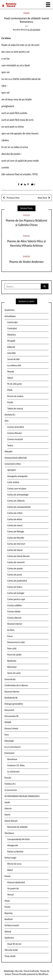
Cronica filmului (14, 433)
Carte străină (13, 482)
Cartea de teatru (15, 587)
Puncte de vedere (15, 396)
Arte (7, 421)
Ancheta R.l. (10, 415)
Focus (10, 636)
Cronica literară (14, 618)
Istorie (7, 815)
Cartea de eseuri (15, 525)
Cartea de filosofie (16, 538)
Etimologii (9, 741)
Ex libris (11, 630)
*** (26, 27)
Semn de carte (14, 673)
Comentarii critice (13, 464)
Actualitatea (10, 316)
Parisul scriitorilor (15, 852)
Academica (10, 310)
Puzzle (10, 402)
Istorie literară (11, 821)
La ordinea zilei (14, 365)
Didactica (12, 335)
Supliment (9, 938)
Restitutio (12, 661)
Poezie (26, 13)
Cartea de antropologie (18, 495)
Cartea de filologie (16, 531)
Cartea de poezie (15, 568)
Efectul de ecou (14, 864)
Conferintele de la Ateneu (16, 685)
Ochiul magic (10, 858)
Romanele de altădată (17, 827)
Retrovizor (12, 667)
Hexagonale (13, 845)
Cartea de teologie (16, 593)
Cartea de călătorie (16, 501)
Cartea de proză (15, 575)
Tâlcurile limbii (11, 950)
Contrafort (12, 328)
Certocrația (12, 322)
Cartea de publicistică (17, 581)
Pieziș (10, 390)
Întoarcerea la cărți (16, 642)
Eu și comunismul (13, 747)
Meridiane (9, 833)
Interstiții (11, 353)
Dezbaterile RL (11, 698)
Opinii (10, 378)
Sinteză (8, 932)
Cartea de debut (15, 519)
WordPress (43, 974)
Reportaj (8, 913)
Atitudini (8, 451)
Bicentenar (12, 759)
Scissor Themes (12, 974)
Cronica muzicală (15, 439)
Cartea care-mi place (17, 489)
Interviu (8, 808)
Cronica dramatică (16, 427)
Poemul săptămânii (16, 882)
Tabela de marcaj (15, 409)
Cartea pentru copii (16, 599)
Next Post (42, 198)
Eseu (7, 735)
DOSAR (8, 722)
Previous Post (13, 198)
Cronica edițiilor (15, 605)
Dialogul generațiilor (14, 704)
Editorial (11, 347)
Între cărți (12, 648)
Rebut (10, 870)
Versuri (11, 895)
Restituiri (9, 919)
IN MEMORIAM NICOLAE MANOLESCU (22, 796)
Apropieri (12, 470)
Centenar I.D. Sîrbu (16, 765)
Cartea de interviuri (16, 544)
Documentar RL (12, 716)
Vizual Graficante (31, 971)
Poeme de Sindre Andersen (26, 262)
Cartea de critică (15, 513)
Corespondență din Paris (19, 839)
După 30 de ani (14, 944)
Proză (7, 901)
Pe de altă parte (15, 384)
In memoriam (11, 790)
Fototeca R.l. (10, 784)
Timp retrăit (10, 956)
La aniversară (13, 772)
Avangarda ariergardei (17, 476)
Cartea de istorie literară (18, 556)
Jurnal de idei (13, 359)
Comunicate (10, 679)
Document (9, 710)
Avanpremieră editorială (16, 458)
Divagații (11, 341)
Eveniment (9, 753)
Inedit (7, 802)
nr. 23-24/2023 (34, 30)
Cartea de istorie (15, 550)
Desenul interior (15, 624)
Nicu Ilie (19, 971)
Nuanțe (11, 372)
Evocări (8, 778)
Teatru (10, 445)
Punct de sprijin (14, 655)
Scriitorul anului (12, 925)
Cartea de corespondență (19, 507)
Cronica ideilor (14, 611)
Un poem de (13, 888)
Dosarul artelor (11, 728)
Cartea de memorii (16, 562)
